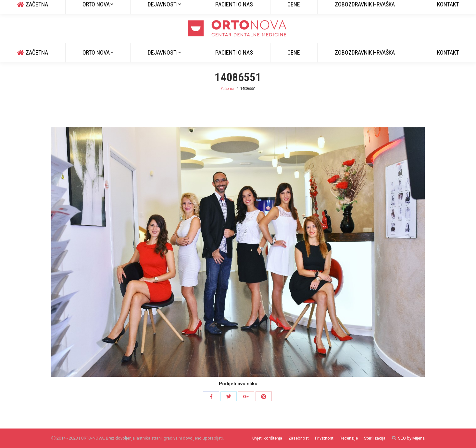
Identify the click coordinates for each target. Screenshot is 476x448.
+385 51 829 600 (39, 7)
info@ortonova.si (82, 7)
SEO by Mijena (411, 438)
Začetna (227, 89)
